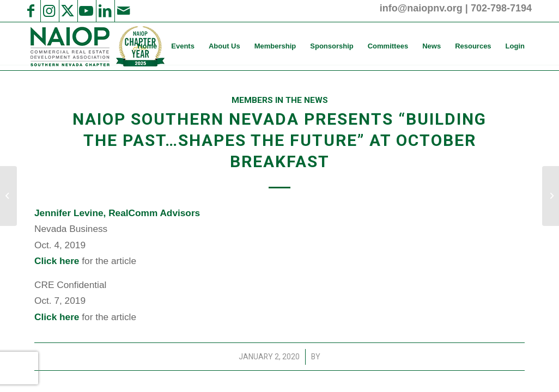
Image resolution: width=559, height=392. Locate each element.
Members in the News (280, 100)
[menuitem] (147, 46)
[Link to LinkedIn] (105, 11)
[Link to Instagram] (49, 11)
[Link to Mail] (123, 11)
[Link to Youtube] (86, 11)
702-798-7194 (501, 8)
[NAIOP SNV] (96, 46)
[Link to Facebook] (31, 11)
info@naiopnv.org (421, 8)
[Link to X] (68, 11)
